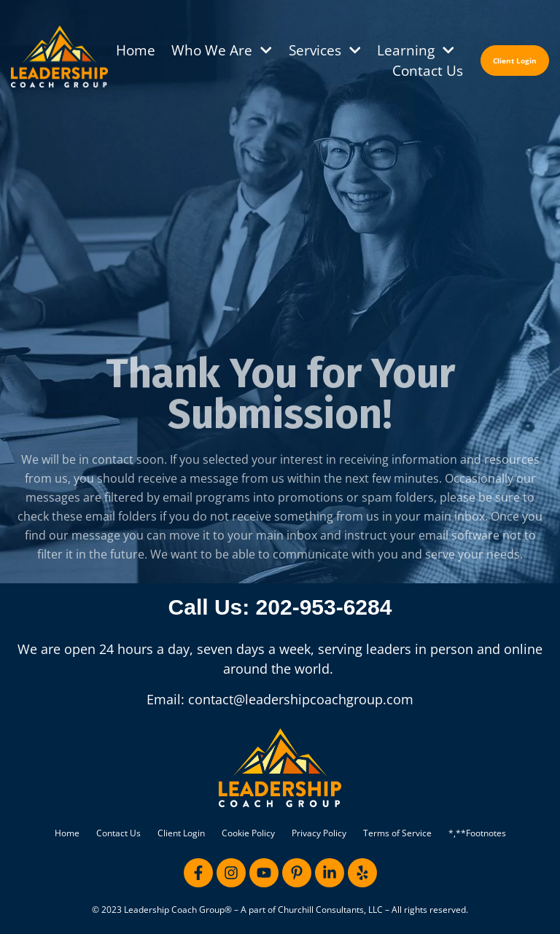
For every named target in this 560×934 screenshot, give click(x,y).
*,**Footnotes (477, 833)
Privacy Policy (319, 833)
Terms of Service (397, 833)
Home (136, 50)
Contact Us (428, 71)
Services (325, 50)
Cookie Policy (248, 833)
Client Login (181, 833)
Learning (416, 50)
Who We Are (222, 50)
